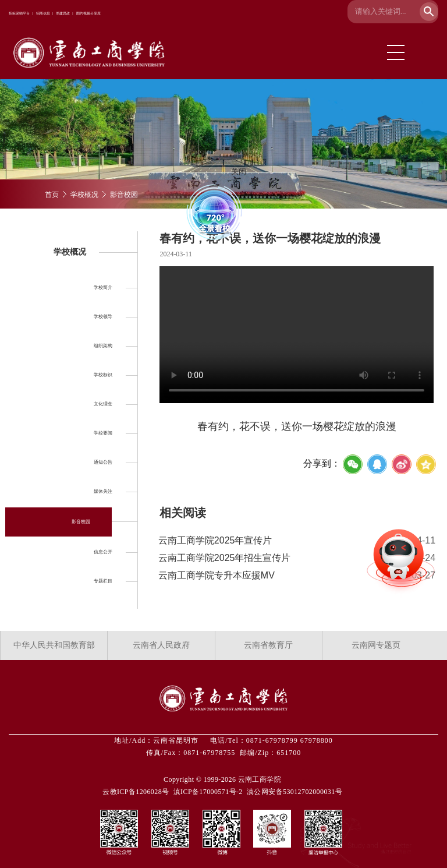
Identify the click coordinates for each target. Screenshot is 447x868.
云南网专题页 (376, 645)
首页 (52, 195)
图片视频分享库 (88, 13)
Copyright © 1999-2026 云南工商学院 (222, 779)
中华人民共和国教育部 (54, 645)
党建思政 (63, 13)
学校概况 (84, 195)
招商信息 (43, 13)
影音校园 (124, 195)
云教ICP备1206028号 (136, 792)
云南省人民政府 (161, 645)
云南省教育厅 (268, 645)
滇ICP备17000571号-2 (208, 792)
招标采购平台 (19, 13)
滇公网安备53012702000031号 (295, 792)
